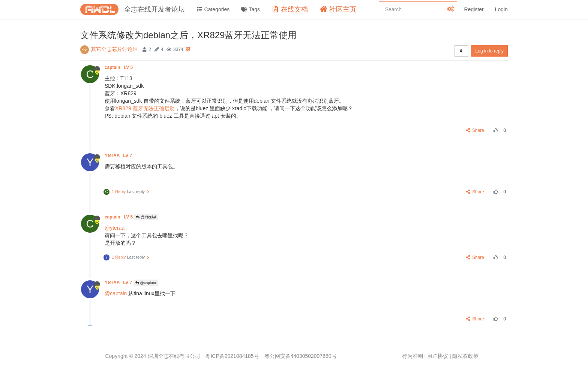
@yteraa (115, 228)
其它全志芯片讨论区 (114, 49)
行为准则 (412, 356)
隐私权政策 (465, 356)
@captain (146, 283)
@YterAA (146, 217)
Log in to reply (490, 51)
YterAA (119, 156)
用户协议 (438, 356)
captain (119, 67)
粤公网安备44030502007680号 (301, 356)
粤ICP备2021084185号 (232, 356)
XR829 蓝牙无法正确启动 (145, 108)
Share (475, 130)
